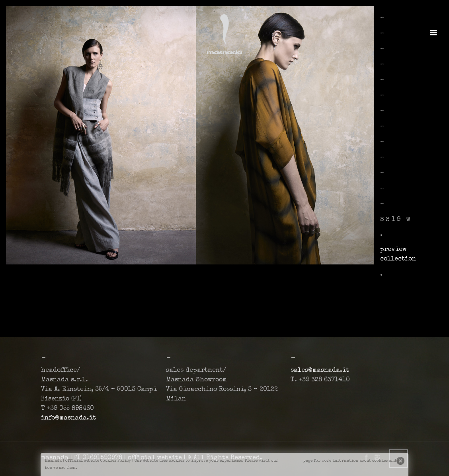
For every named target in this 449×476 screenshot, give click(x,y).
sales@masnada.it (320, 371)
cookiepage (291, 461)
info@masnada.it (68, 418)
